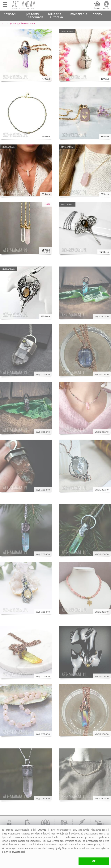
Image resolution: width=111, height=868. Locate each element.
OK (94, 861)
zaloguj (106, 8)
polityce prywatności (13, 852)
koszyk (97, 8)
